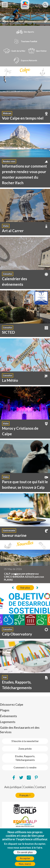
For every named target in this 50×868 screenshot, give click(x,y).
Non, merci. (25, 864)
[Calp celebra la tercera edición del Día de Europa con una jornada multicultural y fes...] (19, 574)
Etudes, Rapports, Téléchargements (25, 758)
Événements (8, 716)
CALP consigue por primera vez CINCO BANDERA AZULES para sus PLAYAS (24, 577)
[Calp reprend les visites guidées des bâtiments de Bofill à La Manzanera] (23, 574)
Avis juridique (13, 787)
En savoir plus (25, 852)
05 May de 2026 (13, 569)
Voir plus (25, 588)
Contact (41, 787)
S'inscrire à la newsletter (25, 741)
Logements (8, 722)
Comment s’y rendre (25, 767)
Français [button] (24, 795)
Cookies (28, 787)
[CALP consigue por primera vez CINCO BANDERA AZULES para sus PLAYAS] (15, 574)
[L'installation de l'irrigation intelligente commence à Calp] (28, 574)
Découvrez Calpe (12, 705)
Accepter (25, 858)
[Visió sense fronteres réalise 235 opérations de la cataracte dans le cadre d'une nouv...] (33, 574)
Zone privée (25, 749)
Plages (5, 710)
